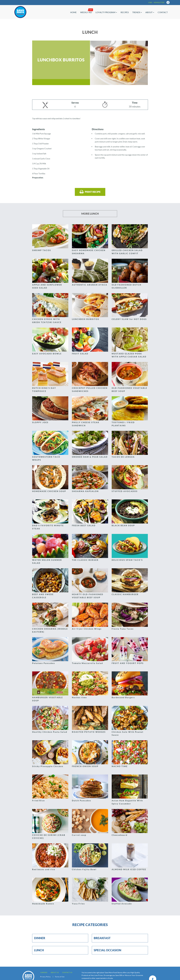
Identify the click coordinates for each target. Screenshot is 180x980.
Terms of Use (60, 977)
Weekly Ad (86, 12)
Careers (44, 972)
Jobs (150, 3)
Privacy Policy (45, 977)
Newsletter (159, 3)
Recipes (125, 12)
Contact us (67, 972)
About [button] (150, 12)
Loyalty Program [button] (106, 12)
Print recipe (90, 192)
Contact (163, 12)
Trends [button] (137, 12)
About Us (55, 972)
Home (73, 12)
